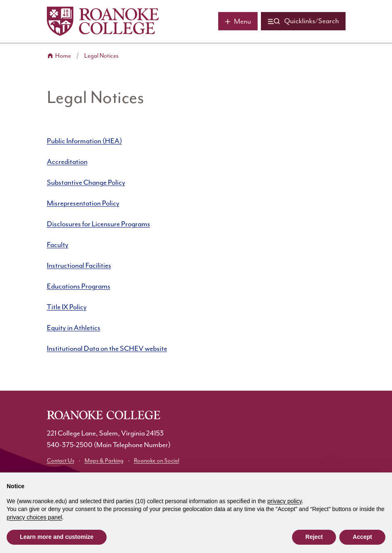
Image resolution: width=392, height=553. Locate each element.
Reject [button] (314, 537)
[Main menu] (238, 21)
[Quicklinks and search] (303, 21)
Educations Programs (79, 286)
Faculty (58, 245)
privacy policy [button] (285, 501)
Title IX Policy (67, 307)
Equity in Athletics (74, 328)
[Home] (103, 21)
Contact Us (61, 461)
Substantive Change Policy (86, 183)
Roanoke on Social (157, 461)
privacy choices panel (34, 517)
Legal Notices (101, 56)
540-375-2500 (70, 445)
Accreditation (67, 162)
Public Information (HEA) (84, 141)
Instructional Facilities (79, 266)
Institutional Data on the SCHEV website (107, 349)
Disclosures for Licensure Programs (99, 224)
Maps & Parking (104, 461)
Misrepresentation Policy (83, 203)
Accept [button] (362, 537)
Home (63, 56)
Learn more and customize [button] (57, 537)
